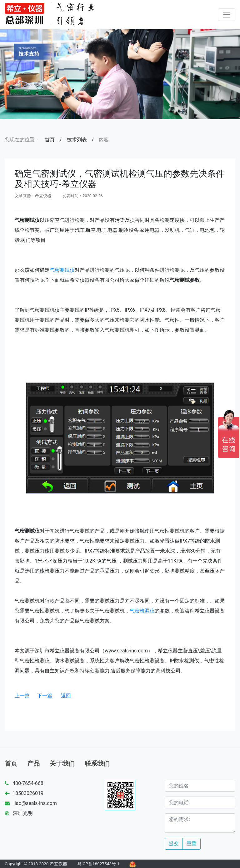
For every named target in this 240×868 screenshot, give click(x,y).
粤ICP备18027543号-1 (98, 864)
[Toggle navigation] (227, 15)
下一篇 (45, 696)
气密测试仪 (62, 270)
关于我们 (62, 763)
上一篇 (22, 696)
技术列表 (77, 140)
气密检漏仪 (142, 611)
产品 (33, 763)
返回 (66, 696)
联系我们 (97, 763)
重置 (192, 844)
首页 (50, 140)
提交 (174, 844)
